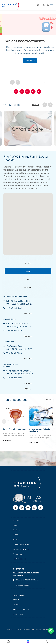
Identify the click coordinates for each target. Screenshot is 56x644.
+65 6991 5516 (14, 353)
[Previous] (12, 82)
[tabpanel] (28, 41)
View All (36, 105)
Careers (16, 605)
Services (16, 539)
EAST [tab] (28, 271)
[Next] (18, 82)
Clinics (15, 535)
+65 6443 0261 (14, 308)
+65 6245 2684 (14, 378)
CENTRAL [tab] (28, 287)
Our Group (17, 530)
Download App (28, 642)
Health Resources (20, 559)
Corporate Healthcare (21, 549)
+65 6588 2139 (14, 330)
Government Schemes (21, 544)
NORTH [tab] (28, 263)
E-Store (38, 5)
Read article (28, 61)
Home (15, 525)
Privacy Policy (18, 614)
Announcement (19, 554)
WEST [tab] (28, 279)
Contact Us (44, 5)
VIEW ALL (28, 389)
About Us (16, 600)
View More (28, 313)
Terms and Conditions (21, 609)
